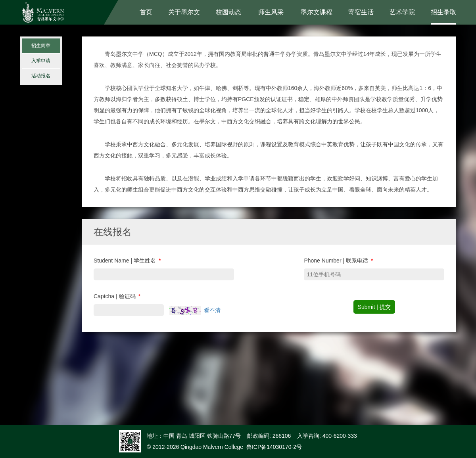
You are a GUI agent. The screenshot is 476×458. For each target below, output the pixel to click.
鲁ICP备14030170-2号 (274, 447)
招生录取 (443, 12)
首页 (146, 12)
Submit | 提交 (374, 307)
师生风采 (271, 12)
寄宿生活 (361, 12)
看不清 (212, 310)
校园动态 (228, 12)
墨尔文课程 (317, 12)
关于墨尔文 (184, 12)
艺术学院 (402, 12)
